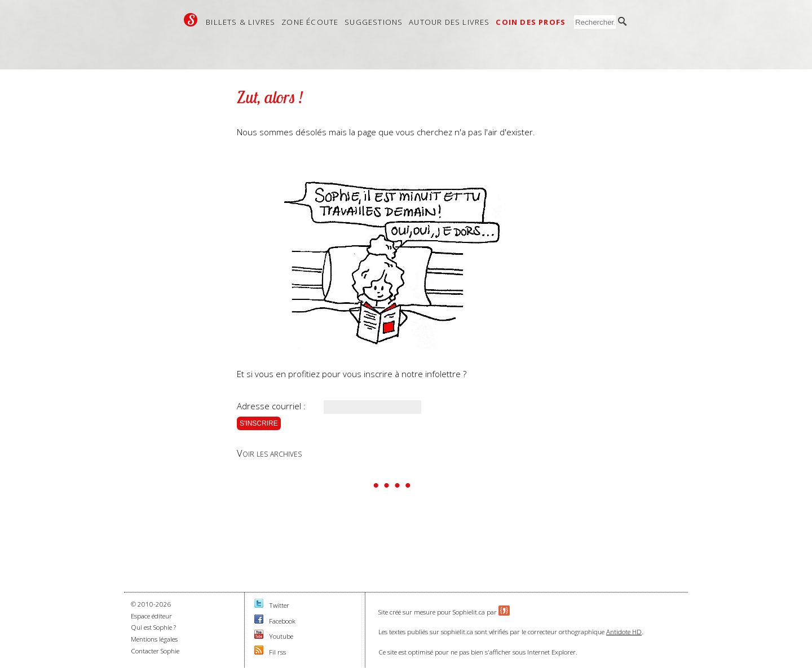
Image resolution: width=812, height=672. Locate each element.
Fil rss (277, 652)
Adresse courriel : (271, 406)
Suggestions (374, 22)
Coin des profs (531, 22)
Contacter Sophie (155, 651)
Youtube (281, 636)
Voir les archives (269, 453)
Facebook (282, 621)
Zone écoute (310, 22)
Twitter (279, 605)
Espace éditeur (151, 616)
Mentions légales (154, 639)
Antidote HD (624, 632)
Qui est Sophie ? (153, 627)
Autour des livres (449, 22)
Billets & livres (240, 22)
